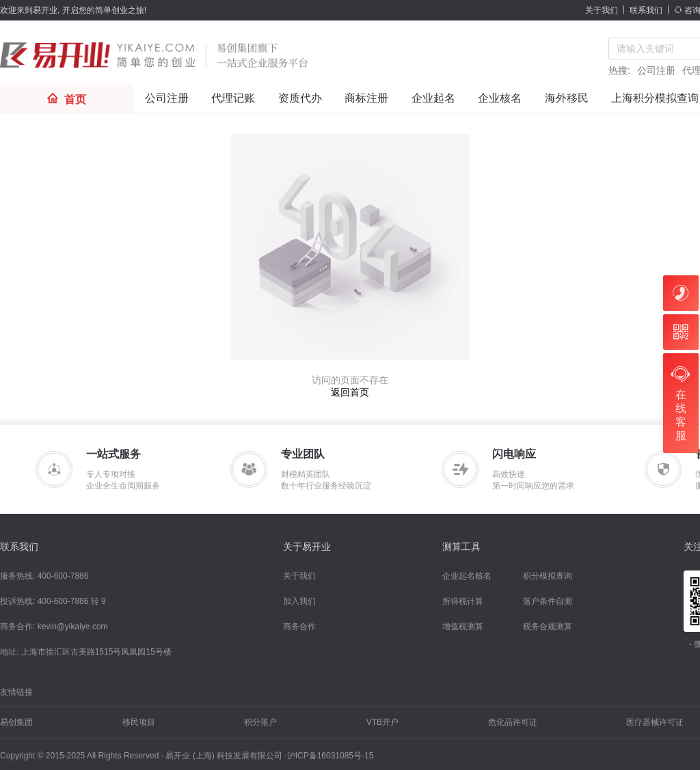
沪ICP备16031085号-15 (331, 756)
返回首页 (350, 392)
